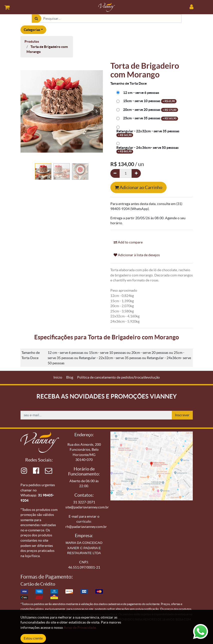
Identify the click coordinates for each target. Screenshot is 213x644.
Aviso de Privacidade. (80, 628)
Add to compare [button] (128, 242)
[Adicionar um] (136, 173)
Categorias (32, 30)
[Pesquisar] (36, 19)
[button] (27, 111)
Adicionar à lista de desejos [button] (137, 255)
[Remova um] (115, 173)
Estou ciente (33, 638)
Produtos (32, 41)
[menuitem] (58, 377)
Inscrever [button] (182, 415)
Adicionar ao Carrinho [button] (138, 187)
